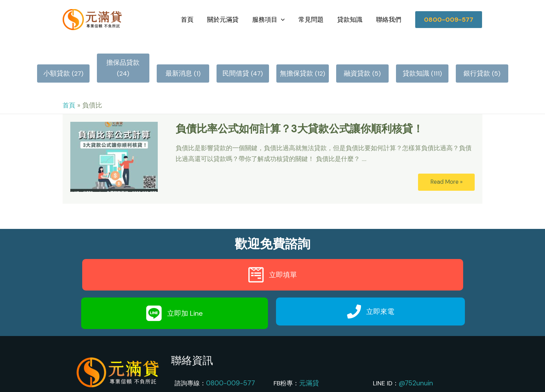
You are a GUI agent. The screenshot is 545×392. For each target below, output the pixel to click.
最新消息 (179, 57)
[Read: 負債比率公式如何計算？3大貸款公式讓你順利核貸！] (114, 139)
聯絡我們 (389, 17)
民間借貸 (236, 57)
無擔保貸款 (297, 57)
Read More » (446, 165)
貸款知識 (351, 17)
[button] (449, 17)
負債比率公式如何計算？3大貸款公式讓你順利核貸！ (299, 111)
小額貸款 (57, 57)
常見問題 (313, 17)
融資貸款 (357, 57)
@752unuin (415, 366)
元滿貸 (309, 366)
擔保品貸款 (116, 57)
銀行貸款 (477, 57)
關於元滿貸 (227, 17)
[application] (285, 17)
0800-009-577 (229, 366)
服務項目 (272, 17)
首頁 (193, 17)
